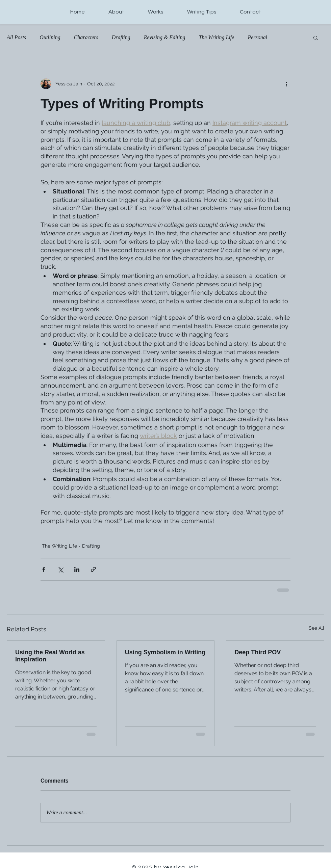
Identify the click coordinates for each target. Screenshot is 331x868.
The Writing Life (216, 37)
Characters (86, 37)
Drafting (121, 37)
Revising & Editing (165, 37)
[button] (316, 37)
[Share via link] (93, 569)
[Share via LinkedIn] (77, 569)
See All (316, 628)
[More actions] (286, 84)
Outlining (50, 37)
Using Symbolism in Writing (165, 652)
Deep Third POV (258, 652)
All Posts (16, 37)
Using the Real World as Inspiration (50, 656)
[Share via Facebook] (44, 569)
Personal (257, 37)
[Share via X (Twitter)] (60, 569)
